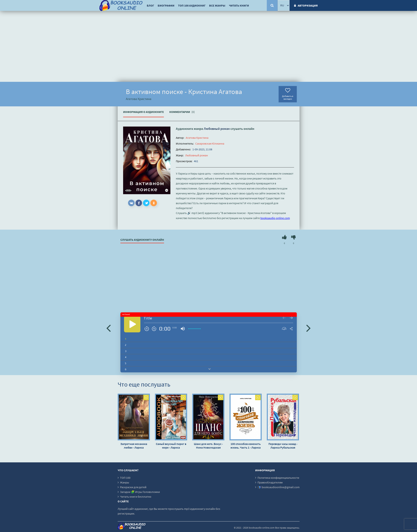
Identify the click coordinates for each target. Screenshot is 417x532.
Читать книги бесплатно (136, 497)
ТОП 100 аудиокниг (192, 5)
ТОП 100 (125, 478)
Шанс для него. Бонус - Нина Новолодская (208, 446)
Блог (150, 5)
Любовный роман (217, 129)
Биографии (166, 5)
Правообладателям (270, 482)
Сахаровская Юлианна (210, 143)
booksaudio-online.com (275, 218)
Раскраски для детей (133, 487)
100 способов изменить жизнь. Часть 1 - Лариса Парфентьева (246, 446)
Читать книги (239, 5)
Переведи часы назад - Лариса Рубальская (283, 446)
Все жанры (217, 5)
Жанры (125, 482)
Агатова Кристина (197, 138)
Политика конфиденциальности (278, 478)
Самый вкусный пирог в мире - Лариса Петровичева (171, 446)
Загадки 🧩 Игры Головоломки (140, 492)
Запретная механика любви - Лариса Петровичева (134, 446)
